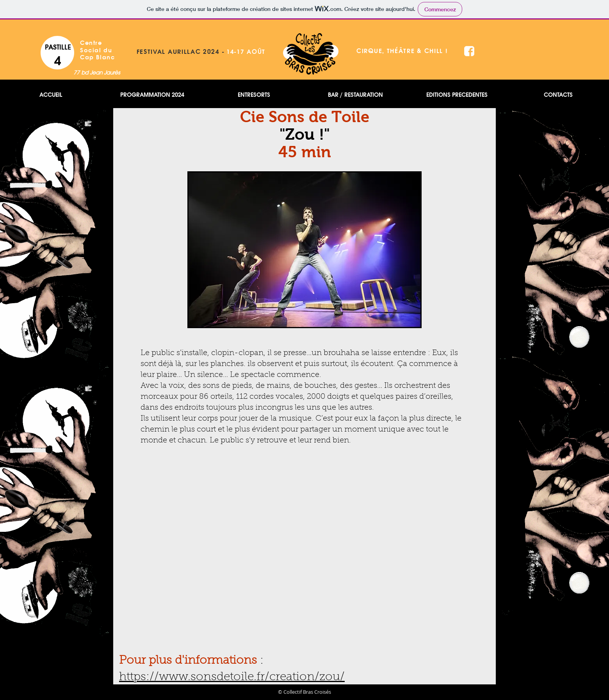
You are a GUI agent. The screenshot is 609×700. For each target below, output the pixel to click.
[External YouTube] (304, 543)
